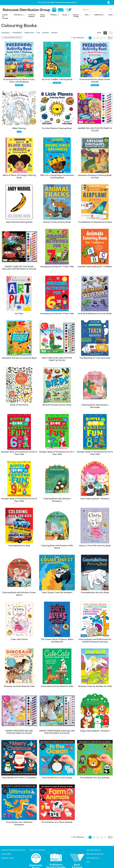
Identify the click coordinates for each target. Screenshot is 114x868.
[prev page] (86, 38)
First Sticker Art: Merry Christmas (19, 778)
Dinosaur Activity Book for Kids (19, 686)
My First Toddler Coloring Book (57, 79)
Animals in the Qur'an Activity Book (19, 358)
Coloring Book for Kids (19, 546)
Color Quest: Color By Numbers (57, 593)
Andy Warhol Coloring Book (19, 222)
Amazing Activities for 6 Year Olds (57, 314)
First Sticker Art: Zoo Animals (95, 778)
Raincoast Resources (95, 854)
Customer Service (94, 850)
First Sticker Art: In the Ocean (57, 778)
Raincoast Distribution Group (13, 850)
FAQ (88, 862)
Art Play (19, 314)
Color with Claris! (19, 639)
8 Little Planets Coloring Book (57, 128)
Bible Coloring (19, 128)
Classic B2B (6, 854)
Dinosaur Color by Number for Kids (95, 686)
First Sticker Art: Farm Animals (57, 822)
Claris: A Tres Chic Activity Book (95, 546)
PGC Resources (93, 858)
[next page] (105, 38)
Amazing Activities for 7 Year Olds (57, 267)
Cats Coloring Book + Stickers (95, 499)
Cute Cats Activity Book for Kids (57, 686)
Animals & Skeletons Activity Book (95, 314)
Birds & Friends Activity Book (57, 405)
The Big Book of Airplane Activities (95, 222)
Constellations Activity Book (95, 593)
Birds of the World (19, 405)
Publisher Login (7, 858)
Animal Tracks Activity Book (57, 222)
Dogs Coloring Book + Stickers (95, 731)
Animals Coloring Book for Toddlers (95, 267)
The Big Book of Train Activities (95, 358)
